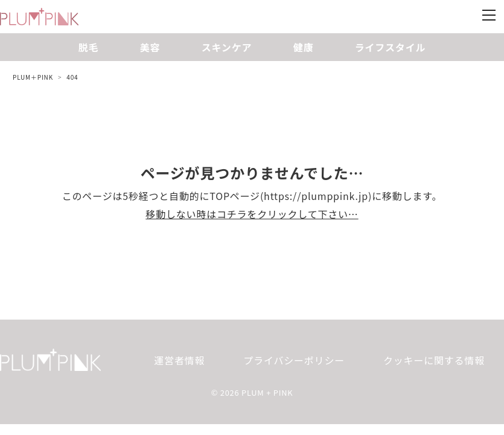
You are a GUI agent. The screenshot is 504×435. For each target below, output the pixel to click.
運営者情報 (179, 360)
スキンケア (227, 47)
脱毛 (89, 47)
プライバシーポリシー (294, 360)
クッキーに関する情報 (434, 360)
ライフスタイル (391, 47)
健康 (304, 47)
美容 (150, 47)
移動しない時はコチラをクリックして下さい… (252, 214)
